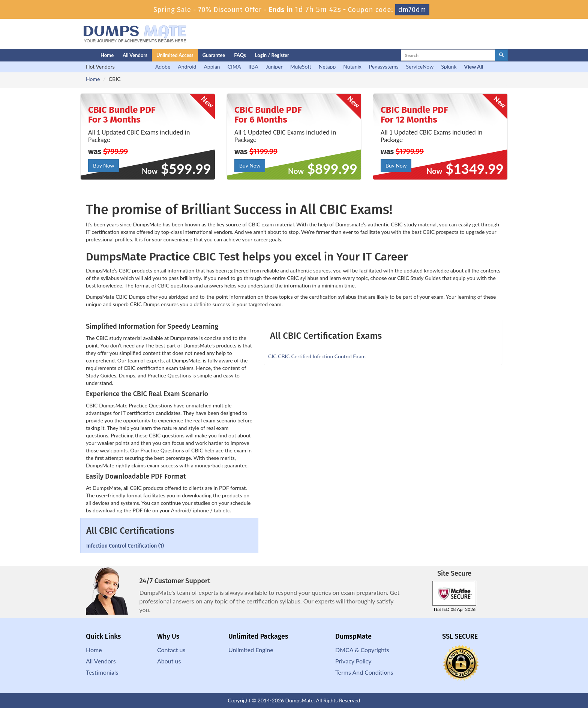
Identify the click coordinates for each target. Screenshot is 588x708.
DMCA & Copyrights (362, 650)
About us (169, 661)
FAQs (240, 55)
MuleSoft (301, 67)
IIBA (253, 67)
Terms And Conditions (364, 672)
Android (187, 67)
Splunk (449, 67)
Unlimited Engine (251, 650)
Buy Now (103, 165)
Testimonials (102, 672)
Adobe (163, 67)
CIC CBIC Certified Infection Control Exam (317, 356)
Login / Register (272, 55)
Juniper (274, 67)
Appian (212, 67)
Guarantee (214, 55)
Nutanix (352, 67)
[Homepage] (75, 55)
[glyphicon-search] (501, 55)
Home (107, 55)
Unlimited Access (175, 55)
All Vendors (135, 55)
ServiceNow (420, 67)
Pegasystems (384, 67)
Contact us (171, 650)
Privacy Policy (353, 661)
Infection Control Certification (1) (125, 546)
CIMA (234, 67)
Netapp (327, 67)
